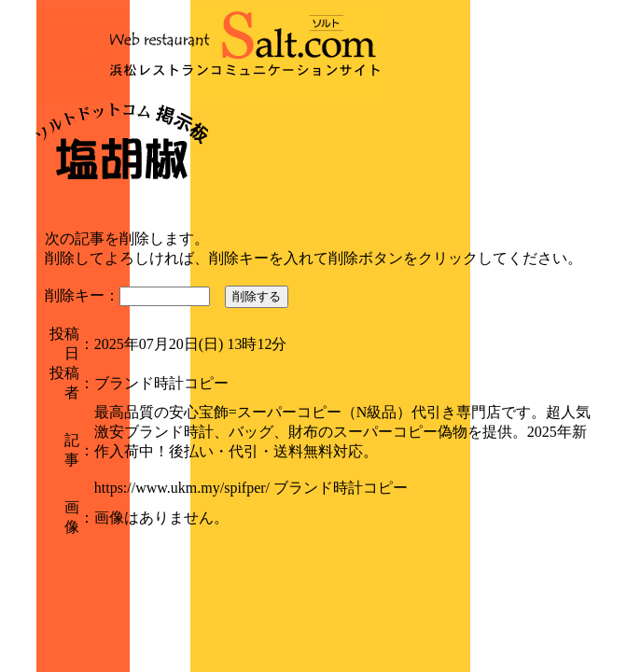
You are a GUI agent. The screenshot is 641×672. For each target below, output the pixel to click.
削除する (257, 296)
